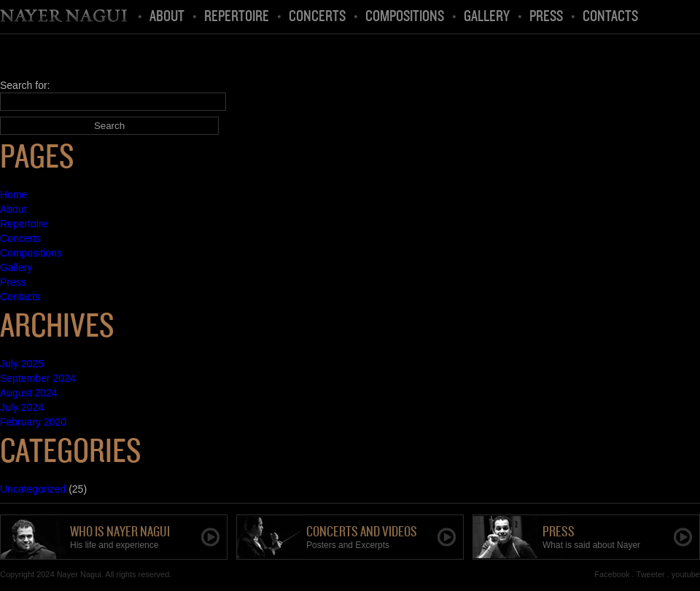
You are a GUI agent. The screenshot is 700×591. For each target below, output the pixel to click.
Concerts (317, 17)
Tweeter (651, 574)
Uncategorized (33, 489)
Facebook (612, 574)
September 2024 (38, 378)
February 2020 (33, 422)
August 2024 (29, 393)
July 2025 (22, 364)
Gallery (487, 17)
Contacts (610, 17)
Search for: (25, 85)
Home (65, 17)
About (167, 17)
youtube (686, 574)
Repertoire (237, 17)
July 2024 (22, 407)
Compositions (405, 17)
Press (546, 17)
